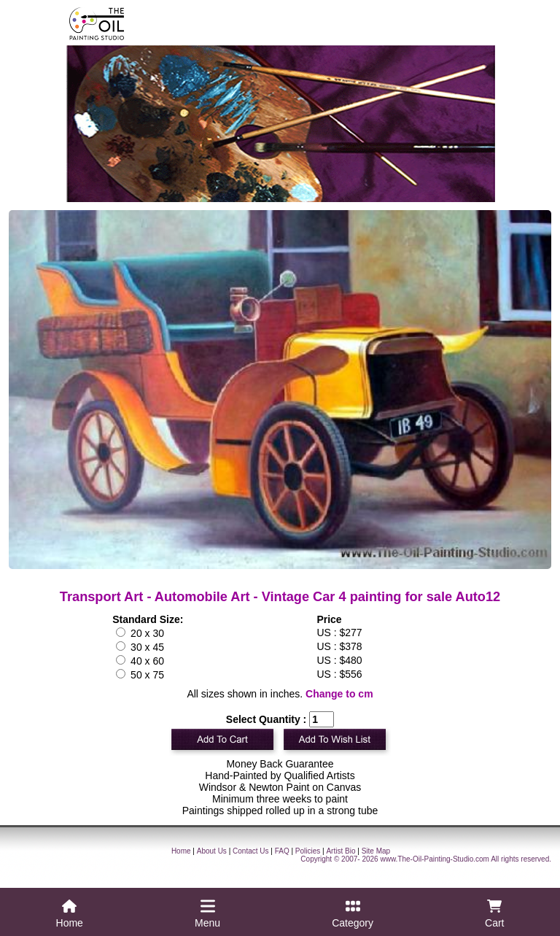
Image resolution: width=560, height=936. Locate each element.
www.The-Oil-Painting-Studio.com (435, 859)
